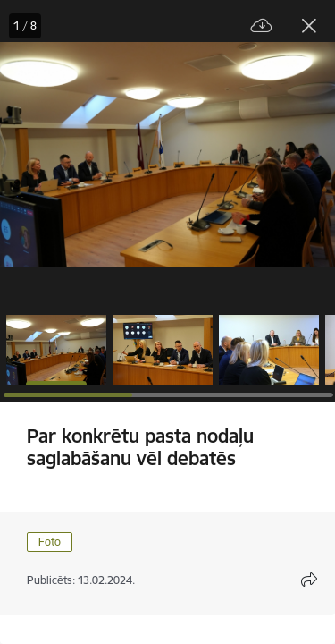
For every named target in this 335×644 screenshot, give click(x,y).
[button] (56, 350)
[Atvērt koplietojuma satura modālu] (309, 580)
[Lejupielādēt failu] (262, 26)
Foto (50, 542)
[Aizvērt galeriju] (309, 26)
